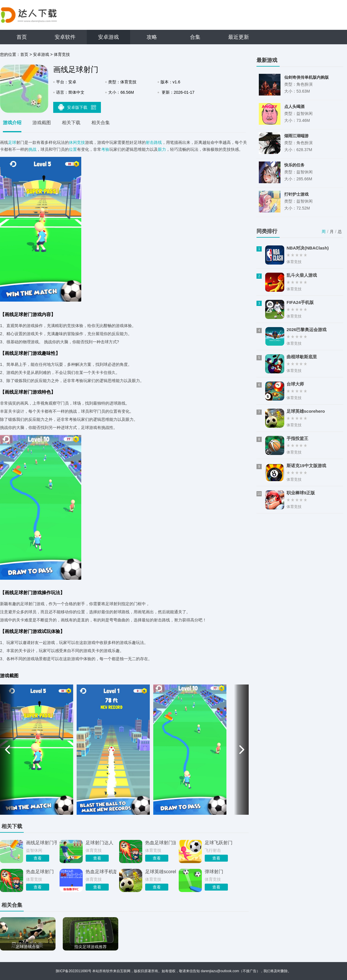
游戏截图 (42, 123)
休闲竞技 (77, 142)
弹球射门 (214, 872)
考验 (105, 149)
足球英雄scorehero (160, 872)
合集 (195, 37)
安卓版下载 (77, 107)
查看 (38, 858)
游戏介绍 (12, 123)
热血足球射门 (40, 872)
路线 (158, 142)
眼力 (162, 149)
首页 (22, 37)
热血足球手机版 (101, 872)
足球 (12, 142)
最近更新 (239, 37)
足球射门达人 (99, 843)
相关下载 (71, 123)
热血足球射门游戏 (160, 843)
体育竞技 (62, 54)
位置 (73, 149)
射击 (150, 142)
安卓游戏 (108, 37)
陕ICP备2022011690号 (74, 971)
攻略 (152, 37)
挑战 (32, 149)
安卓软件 (65, 37)
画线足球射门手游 (41, 843)
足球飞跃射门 (219, 843)
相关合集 (101, 123)
